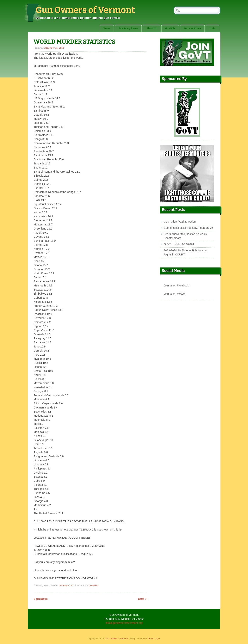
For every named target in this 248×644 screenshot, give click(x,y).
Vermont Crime (192, 28)
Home (107, 28)
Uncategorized (66, 585)
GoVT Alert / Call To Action (180, 222)
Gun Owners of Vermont (85, 10)
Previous (41, 599)
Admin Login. (154, 639)
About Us (152, 28)
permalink (94, 585)
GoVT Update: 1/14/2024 (179, 244)
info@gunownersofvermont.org (124, 623)
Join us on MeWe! (175, 294)
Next (142, 599)
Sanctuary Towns (128, 28)
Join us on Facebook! (177, 285)
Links (212, 28)
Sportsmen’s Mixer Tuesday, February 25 (188, 228)
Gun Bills (170, 28)
